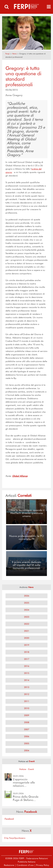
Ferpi (7, 54)
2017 (27, 659)
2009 (27, 715)
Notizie (23, 769)
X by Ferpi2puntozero (15, 838)
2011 (27, 701)
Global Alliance (20, 476)
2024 (27, 610)
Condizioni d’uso (25, 865)
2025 (27, 603)
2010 (27, 708)
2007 (27, 729)
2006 (27, 736)
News (14, 54)
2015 (27, 673)
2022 (27, 624)
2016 (27, 666)
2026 (27, 596)
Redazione (9, 865)
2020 (27, 638)
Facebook (9, 819)
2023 (27, 617)
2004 (27, 750)
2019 (27, 645)
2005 (27, 743)
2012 (27, 694)
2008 (27, 722)
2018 (27, 652)
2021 (27, 631)
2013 (27, 687)
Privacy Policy (43, 865)
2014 (27, 680)
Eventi (31, 769)
